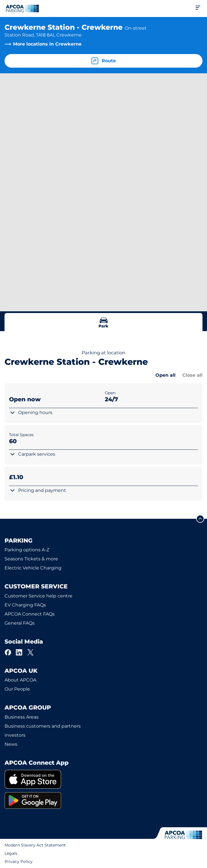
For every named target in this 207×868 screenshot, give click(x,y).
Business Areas (22, 717)
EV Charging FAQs (25, 605)
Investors (15, 735)
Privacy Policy (19, 861)
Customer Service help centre (39, 596)
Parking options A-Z (27, 550)
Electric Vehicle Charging (33, 568)
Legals (11, 853)
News (11, 744)
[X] (31, 652)
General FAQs (20, 623)
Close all (192, 375)
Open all (166, 375)
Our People (17, 689)
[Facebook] (8, 652)
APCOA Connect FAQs (30, 614)
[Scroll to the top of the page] (200, 519)
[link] (103, 779)
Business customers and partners (43, 726)
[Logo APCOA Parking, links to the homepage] (22, 8)
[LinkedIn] (19, 652)
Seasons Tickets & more (31, 559)
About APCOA (20, 680)
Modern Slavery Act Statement (35, 845)
